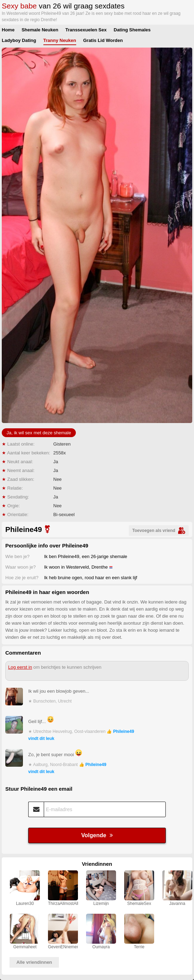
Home (8, 30)
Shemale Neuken (40, 30)
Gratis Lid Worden (103, 40)
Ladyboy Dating (19, 40)
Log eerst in (20, 667)
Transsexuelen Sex (86, 30)
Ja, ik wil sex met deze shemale (39, 433)
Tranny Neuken (60, 40)
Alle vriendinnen (34, 962)
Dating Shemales (132, 30)
